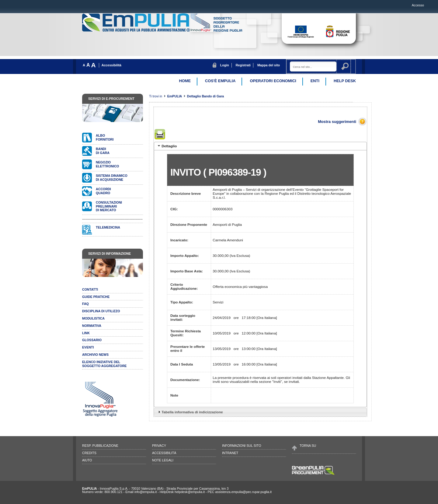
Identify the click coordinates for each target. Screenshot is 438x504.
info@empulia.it (146, 492)
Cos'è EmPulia (220, 81)
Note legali (163, 460)
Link (86, 333)
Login (225, 65)
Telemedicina (108, 227)
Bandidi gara (103, 151)
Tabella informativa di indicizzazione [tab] (190, 412)
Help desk (345, 81)
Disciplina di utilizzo (101, 311)
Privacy (159, 446)
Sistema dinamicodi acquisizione (112, 178)
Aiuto (87, 460)
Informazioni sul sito (242, 446)
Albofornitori (105, 137)
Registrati (243, 65)
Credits (89, 453)
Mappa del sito (269, 65)
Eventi (88, 347)
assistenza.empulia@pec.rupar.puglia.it (243, 492)
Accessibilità (111, 65)
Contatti (90, 289)
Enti (315, 81)
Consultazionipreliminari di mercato (109, 206)
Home (185, 81)
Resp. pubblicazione (100, 446)
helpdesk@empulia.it (190, 492)
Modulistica (93, 318)
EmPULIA (175, 96)
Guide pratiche (96, 297)
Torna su (308, 446)
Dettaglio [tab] (167, 146)
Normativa (92, 326)
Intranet (230, 453)
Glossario (92, 340)
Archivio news (95, 355)
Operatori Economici (273, 81)
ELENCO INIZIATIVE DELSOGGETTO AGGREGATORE (104, 364)
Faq (85, 304)
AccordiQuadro (103, 191)
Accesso (418, 5)
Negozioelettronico (107, 164)
